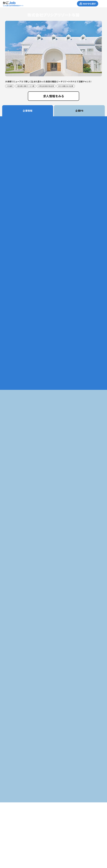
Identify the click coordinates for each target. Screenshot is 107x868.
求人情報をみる (54, 96)
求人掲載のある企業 (66, 86)
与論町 (10, 86)
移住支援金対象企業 (47, 86)
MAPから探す (90, 4)
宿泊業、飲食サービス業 (26, 86)
